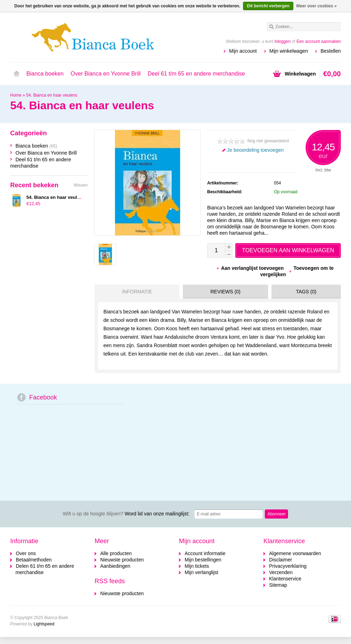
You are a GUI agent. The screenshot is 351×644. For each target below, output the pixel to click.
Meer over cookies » (316, 6)
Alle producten (116, 553)
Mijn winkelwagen (289, 51)
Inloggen (282, 41)
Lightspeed (44, 624)
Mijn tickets (197, 566)
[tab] (135, 292)
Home (17, 74)
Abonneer (276, 514)
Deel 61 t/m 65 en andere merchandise (196, 74)
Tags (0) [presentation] (306, 292)
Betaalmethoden (34, 560)
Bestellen (331, 51)
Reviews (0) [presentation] (225, 292)
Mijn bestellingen (203, 560)
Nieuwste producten (122, 560)
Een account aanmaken (319, 41)
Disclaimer (280, 560)
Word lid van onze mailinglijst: (126, 514)
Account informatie (205, 553)
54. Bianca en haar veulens (52, 95)
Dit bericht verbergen (268, 6)
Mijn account (243, 51)
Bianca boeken (45, 74)
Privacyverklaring (288, 566)
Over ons (26, 553)
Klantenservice (285, 579)
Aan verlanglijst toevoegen (250, 268)
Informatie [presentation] (137, 292)
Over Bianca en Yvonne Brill (106, 74)
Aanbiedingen (115, 566)
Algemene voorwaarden (295, 553)
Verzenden (281, 572)
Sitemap (278, 585)
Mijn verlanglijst (202, 572)
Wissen (81, 185)
